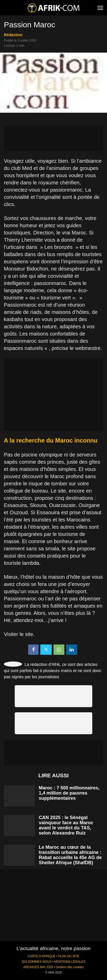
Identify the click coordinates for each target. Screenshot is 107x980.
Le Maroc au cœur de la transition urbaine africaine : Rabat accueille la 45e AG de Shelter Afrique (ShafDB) (70, 855)
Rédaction (13, 35)
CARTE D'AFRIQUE (41, 956)
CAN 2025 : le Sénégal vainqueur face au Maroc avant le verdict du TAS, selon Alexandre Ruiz (66, 825)
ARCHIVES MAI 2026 (38, 967)
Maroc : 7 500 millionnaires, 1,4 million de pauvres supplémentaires (69, 793)
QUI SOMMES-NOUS (37, 962)
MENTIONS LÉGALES (70, 962)
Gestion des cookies (70, 967)
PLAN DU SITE (69, 956)
